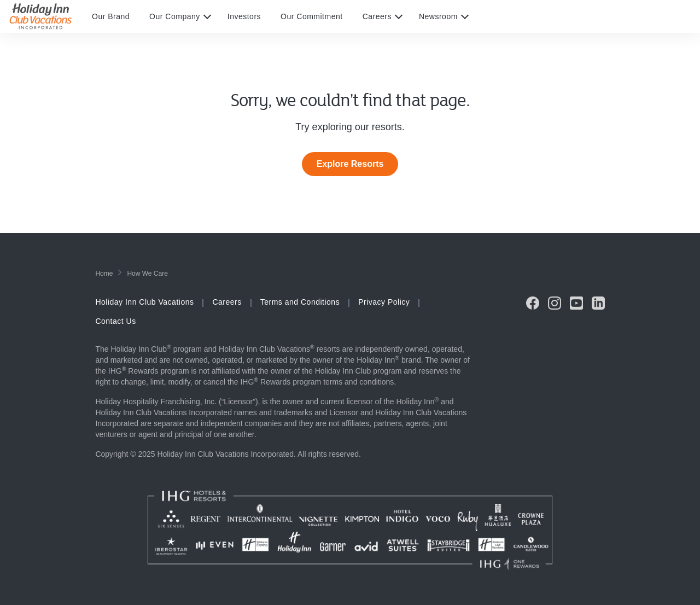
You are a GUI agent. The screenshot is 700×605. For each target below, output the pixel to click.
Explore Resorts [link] (350, 164)
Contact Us (115, 321)
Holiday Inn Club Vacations (144, 302)
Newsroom (438, 16)
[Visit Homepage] (50, 16)
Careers (377, 16)
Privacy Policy (384, 302)
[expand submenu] (205, 16)
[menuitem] (121, 16)
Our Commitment (312, 16)
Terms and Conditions (300, 302)
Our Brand (111, 16)
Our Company (175, 16)
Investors (244, 16)
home (104, 274)
